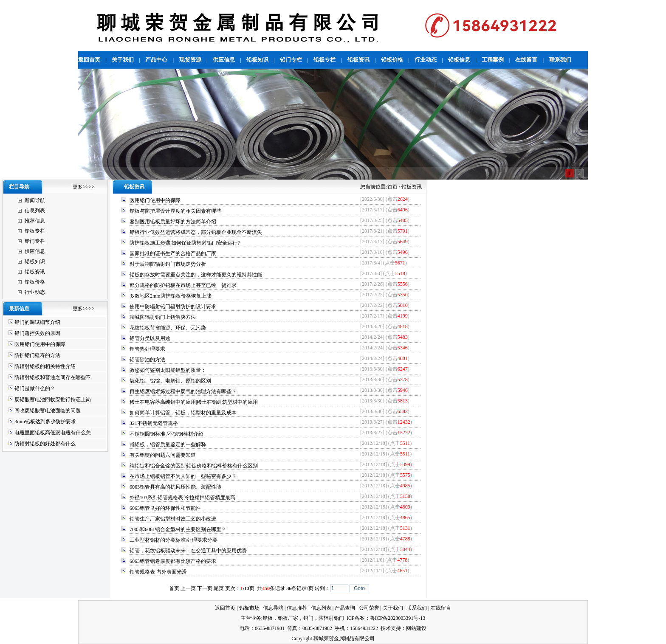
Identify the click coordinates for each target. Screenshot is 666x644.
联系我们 (417, 608)
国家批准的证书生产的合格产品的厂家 (173, 253)
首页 (392, 187)
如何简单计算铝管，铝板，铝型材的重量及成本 (183, 413)
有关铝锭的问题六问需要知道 (163, 455)
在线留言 (441, 608)
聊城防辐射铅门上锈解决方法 (163, 317)
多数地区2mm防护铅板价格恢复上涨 (171, 296)
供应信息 (35, 251)
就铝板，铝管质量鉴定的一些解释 (168, 444)
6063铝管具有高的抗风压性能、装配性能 (175, 487)
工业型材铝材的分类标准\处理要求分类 (174, 540)
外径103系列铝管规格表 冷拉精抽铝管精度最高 (182, 498)
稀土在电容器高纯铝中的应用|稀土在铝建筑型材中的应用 (194, 402)
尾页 (219, 588)
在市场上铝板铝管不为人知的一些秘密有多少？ (183, 476)
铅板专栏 (35, 231)
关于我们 (393, 608)
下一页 (205, 588)
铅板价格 (35, 282)
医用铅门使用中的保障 (40, 344)
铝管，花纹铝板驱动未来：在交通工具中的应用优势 (188, 551)
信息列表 (35, 211)
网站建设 (416, 628)
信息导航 (273, 608)
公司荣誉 (369, 608)
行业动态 (35, 292)
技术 (386, 628)
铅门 (308, 618)
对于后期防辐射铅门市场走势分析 (168, 264)
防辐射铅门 (331, 618)
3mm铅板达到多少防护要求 (45, 422)
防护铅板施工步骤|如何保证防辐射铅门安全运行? (185, 243)
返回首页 (225, 608)
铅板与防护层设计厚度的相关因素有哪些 (175, 211)
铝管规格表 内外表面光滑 (158, 572)
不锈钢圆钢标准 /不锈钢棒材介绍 (166, 434)
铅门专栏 (35, 241)
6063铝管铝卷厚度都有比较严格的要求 (173, 561)
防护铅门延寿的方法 (37, 355)
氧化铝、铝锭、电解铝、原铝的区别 (170, 381)
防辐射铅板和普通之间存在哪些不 (53, 377)
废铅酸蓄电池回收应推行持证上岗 (53, 399)
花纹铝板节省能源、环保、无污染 (168, 328)
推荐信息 (35, 221)
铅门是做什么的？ (35, 388)
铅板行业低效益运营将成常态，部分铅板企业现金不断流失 (196, 232)
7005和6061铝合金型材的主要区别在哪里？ (178, 529)
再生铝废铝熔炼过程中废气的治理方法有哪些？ (183, 391)
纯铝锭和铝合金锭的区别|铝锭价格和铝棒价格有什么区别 (194, 466)
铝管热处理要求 (147, 349)
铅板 (268, 618)
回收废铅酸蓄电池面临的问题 (48, 411)
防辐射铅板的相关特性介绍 (45, 366)
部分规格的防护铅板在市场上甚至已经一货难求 (183, 285)
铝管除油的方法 (147, 360)
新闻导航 (35, 200)
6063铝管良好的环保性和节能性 (165, 508)
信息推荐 (297, 608)
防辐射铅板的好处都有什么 (45, 444)
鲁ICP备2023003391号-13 (398, 618)
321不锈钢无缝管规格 (154, 423)
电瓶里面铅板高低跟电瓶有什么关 (53, 433)
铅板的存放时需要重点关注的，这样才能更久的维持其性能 (196, 275)
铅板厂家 (288, 618)
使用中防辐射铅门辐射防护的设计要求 (173, 307)
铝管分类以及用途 (150, 338)
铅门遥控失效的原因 (37, 333)
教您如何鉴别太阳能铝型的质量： (168, 370)
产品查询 (345, 608)
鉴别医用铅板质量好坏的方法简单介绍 (173, 222)
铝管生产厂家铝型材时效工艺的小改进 (173, 519)
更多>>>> (83, 187)
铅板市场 (249, 608)
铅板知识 (35, 262)
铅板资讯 (35, 272)
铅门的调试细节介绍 (37, 322)
